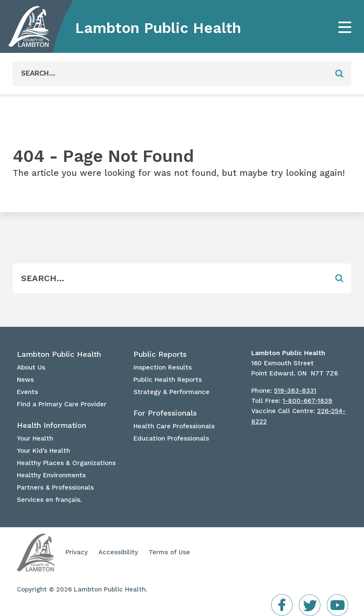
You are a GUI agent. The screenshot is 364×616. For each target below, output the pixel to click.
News (25, 380)
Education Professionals (171, 438)
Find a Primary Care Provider (62, 404)
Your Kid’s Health (43, 451)
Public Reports (160, 354)
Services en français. (49, 500)
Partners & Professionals (55, 487)
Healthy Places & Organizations (66, 463)
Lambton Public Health (158, 28)
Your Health (35, 438)
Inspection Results (163, 367)
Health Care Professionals (174, 426)
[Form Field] (170, 74)
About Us (31, 367)
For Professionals (165, 413)
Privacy (77, 552)
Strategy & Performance (171, 392)
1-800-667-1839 (307, 401)
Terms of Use (169, 552)
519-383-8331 (295, 391)
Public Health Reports (168, 380)
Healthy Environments (51, 475)
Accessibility (118, 552)
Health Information (52, 425)
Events (27, 392)
